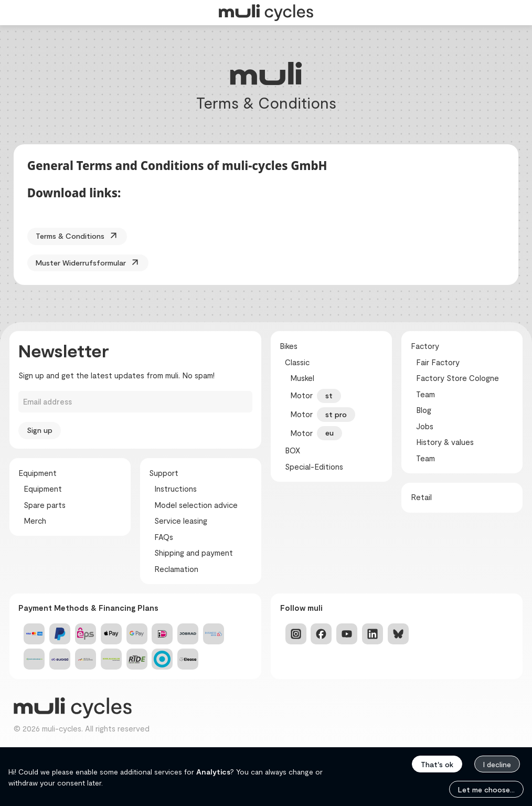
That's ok (437, 764)
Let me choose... (486, 789)
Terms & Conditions (78, 236)
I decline (497, 764)
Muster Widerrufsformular (90, 263)
